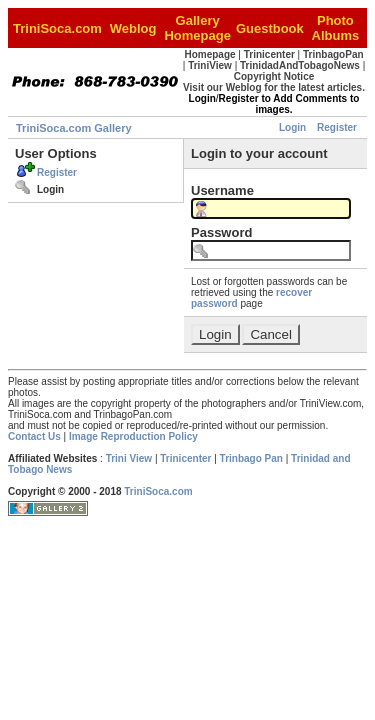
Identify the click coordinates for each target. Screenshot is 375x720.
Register (337, 127)
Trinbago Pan (251, 458)
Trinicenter (185, 458)
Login (292, 127)
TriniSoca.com (158, 491)
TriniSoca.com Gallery (74, 128)
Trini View (129, 458)
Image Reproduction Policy (133, 436)
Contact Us (34, 436)
